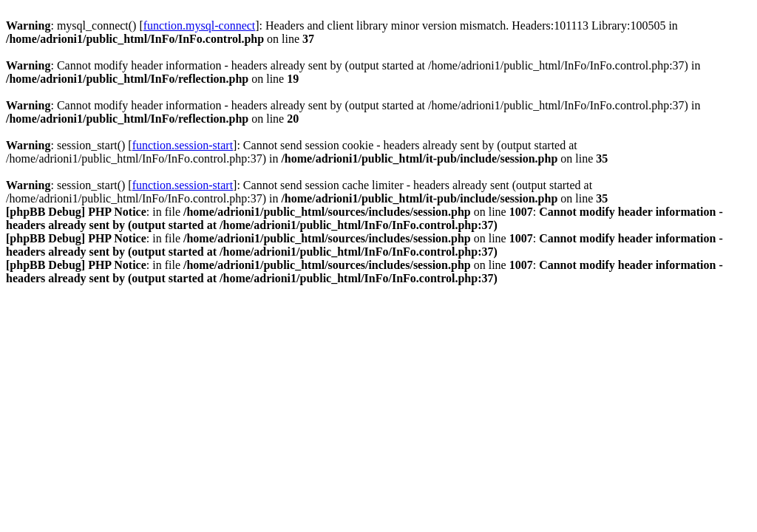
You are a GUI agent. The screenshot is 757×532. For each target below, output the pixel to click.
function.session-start (183, 145)
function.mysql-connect (200, 25)
